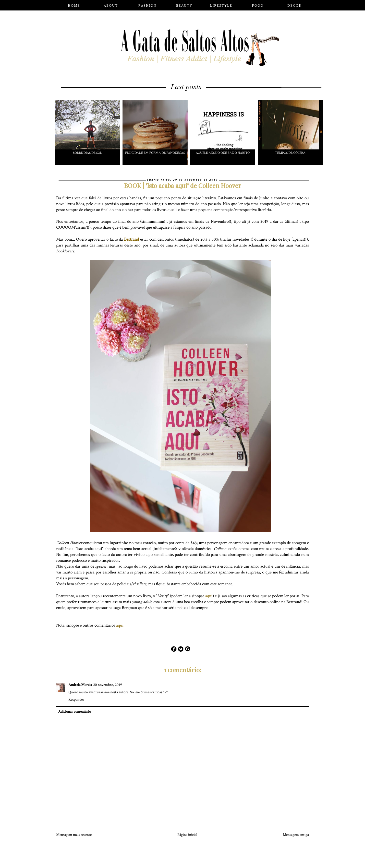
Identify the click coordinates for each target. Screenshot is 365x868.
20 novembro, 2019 (108, 685)
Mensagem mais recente (74, 835)
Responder (76, 700)
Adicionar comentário (75, 712)
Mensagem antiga (296, 835)
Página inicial (187, 835)
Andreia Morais (80, 685)
